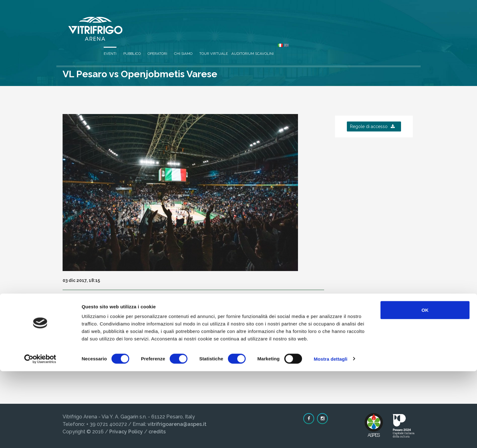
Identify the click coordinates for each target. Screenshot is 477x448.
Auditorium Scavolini (369, 19)
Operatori (274, 19)
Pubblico (249, 19)
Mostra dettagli (331, 436)
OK (425, 387)
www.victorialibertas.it (142, 325)
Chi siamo (300, 19)
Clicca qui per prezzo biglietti (110, 348)
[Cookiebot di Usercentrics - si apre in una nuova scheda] (40, 436)
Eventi (227, 19)
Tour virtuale (330, 19)
